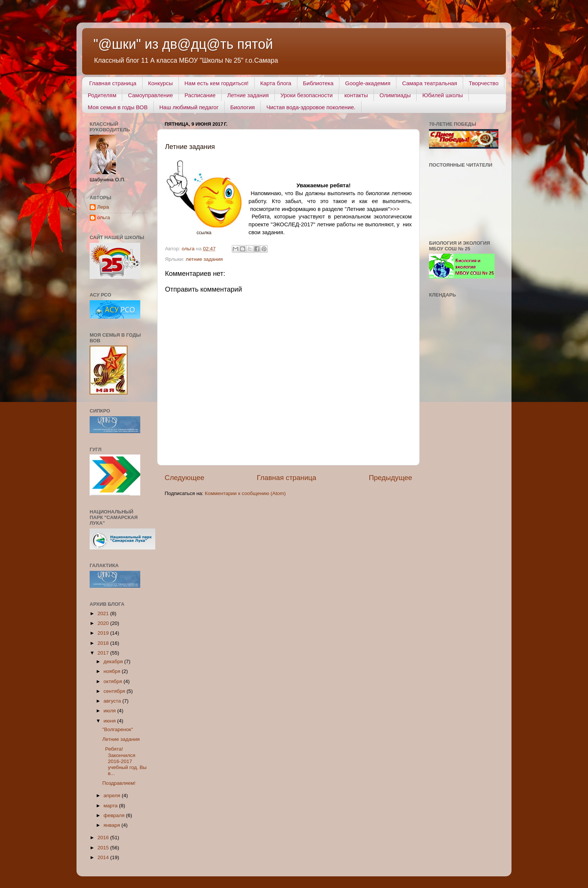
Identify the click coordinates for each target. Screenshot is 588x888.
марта (111, 806)
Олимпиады (395, 95)
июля (110, 711)
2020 (104, 623)
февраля (115, 815)
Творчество (484, 83)
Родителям (102, 95)
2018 (104, 643)
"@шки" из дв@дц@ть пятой (183, 44)
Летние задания (248, 95)
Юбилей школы (442, 95)
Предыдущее (390, 478)
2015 (104, 848)
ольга (103, 217)
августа (113, 701)
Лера (103, 207)
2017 (104, 653)
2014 (104, 857)
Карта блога (276, 83)
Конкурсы (160, 83)
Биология (242, 107)
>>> (394, 209)
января (112, 825)
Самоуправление (150, 95)
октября (113, 681)
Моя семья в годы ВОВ (118, 107)
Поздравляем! (119, 783)
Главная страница (113, 83)
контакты (356, 95)
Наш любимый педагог (189, 107)
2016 (104, 838)
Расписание (200, 95)
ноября (112, 671)
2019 (104, 633)
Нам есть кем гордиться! (217, 83)
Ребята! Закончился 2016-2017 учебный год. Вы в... (124, 761)
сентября (115, 691)
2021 (104, 613)
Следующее (184, 478)
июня (110, 721)
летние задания (204, 259)
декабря (114, 661)
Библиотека (318, 83)
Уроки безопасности (307, 95)
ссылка (204, 233)
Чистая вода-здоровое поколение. (311, 107)
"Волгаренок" (118, 729)
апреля (112, 795)
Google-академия (368, 83)
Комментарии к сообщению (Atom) (245, 493)
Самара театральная (430, 83)
